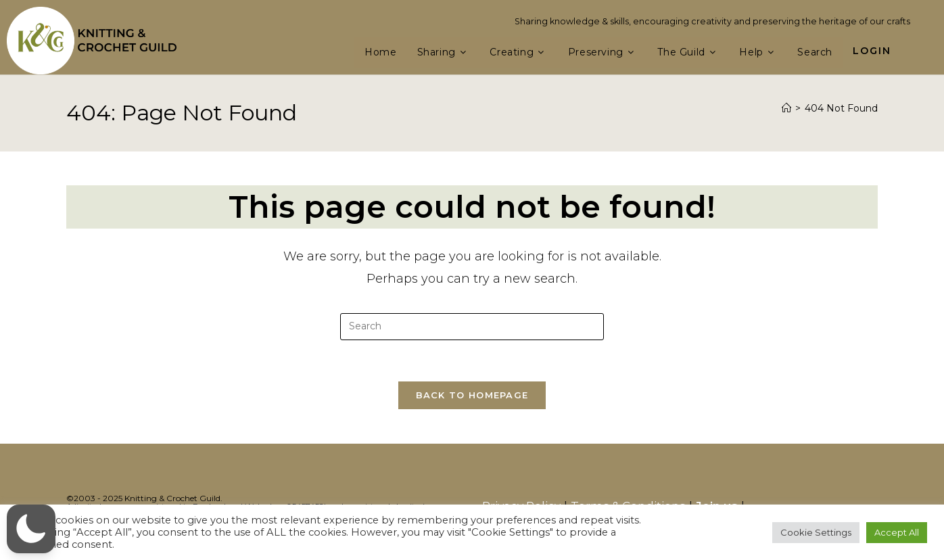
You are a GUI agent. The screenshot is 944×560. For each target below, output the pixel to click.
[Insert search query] (472, 327)
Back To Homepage (472, 395)
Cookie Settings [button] (816, 532)
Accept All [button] (897, 532)
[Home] (786, 108)
